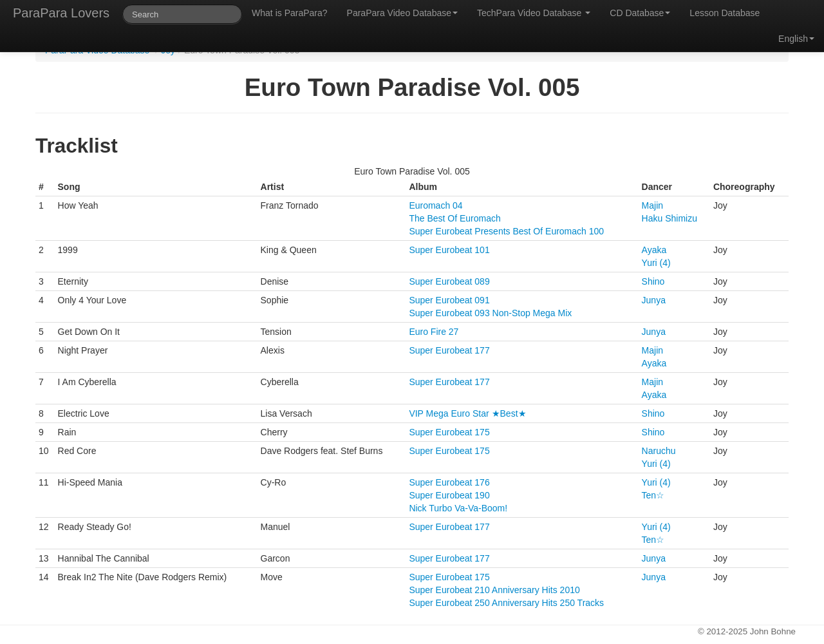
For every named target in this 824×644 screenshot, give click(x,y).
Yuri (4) (656, 263)
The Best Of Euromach (454, 218)
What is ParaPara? (290, 13)
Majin (652, 205)
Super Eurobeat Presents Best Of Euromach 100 (506, 231)
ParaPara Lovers (61, 13)
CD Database (640, 13)
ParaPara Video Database (402, 13)
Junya (654, 300)
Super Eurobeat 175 (449, 432)
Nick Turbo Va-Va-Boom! (458, 508)
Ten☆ (653, 495)
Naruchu (659, 451)
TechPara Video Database (534, 13)
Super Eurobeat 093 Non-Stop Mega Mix (490, 313)
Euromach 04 (435, 205)
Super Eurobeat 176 (449, 482)
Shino (653, 281)
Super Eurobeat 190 (449, 495)
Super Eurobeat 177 (449, 350)
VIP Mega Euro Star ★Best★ (467, 413)
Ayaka (654, 250)
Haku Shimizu (669, 218)
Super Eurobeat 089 (449, 281)
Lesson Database (725, 13)
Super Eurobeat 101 (449, 250)
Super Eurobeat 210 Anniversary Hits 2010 (494, 590)
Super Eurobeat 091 (449, 300)
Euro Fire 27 (434, 332)
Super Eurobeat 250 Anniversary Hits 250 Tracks (506, 603)
